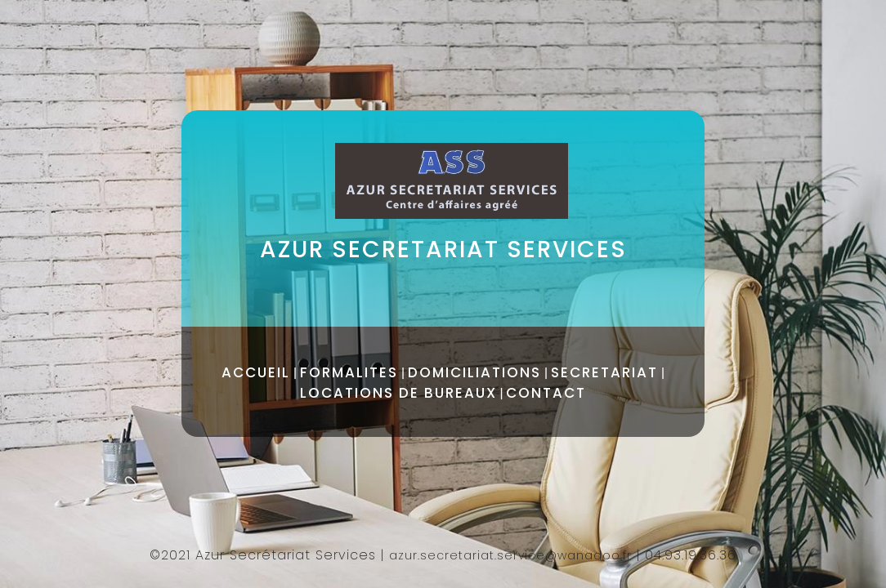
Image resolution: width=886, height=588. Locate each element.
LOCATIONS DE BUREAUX (398, 393)
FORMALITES (349, 372)
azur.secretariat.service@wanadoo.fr (510, 555)
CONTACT (546, 393)
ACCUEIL (256, 372)
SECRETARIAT (604, 372)
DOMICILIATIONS (474, 372)
